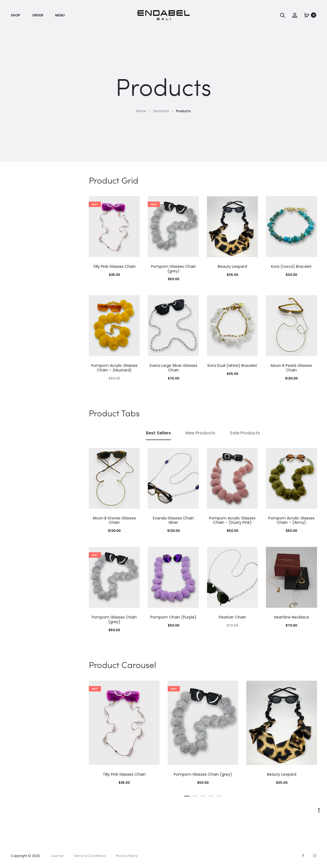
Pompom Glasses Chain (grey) (173, 269)
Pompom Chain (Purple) (173, 617)
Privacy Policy (127, 856)
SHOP (15, 15)
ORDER (38, 15)
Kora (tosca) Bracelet (291, 266)
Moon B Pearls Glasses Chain (291, 368)
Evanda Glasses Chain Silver (173, 520)
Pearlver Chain (232, 617)
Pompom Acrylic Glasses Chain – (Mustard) (114, 368)
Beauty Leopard (232, 266)
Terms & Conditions (89, 856)
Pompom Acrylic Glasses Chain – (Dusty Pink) (232, 520)
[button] (187, 795)
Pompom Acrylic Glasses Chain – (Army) (291, 520)
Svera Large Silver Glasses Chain (173, 368)
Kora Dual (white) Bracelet (232, 366)
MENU (60, 15)
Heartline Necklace (291, 617)
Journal (57, 856)
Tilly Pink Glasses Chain (114, 266)
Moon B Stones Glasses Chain (114, 520)
